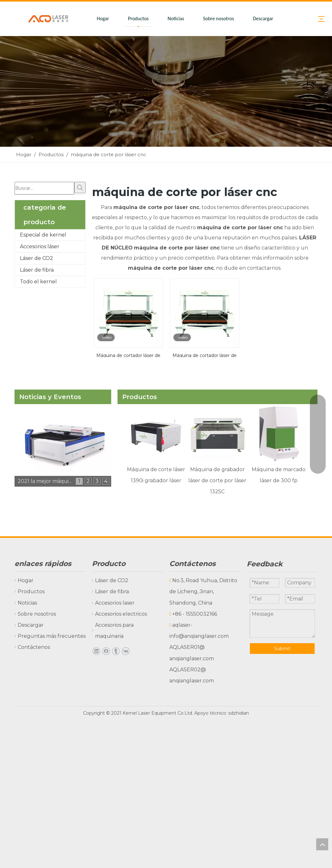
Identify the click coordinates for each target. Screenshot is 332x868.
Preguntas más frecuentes (52, 636)
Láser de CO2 (36, 258)
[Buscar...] (44, 188)
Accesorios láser (40, 246)
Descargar (263, 18)
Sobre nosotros (219, 18)
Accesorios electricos (121, 614)
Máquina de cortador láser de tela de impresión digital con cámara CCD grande (205, 355)
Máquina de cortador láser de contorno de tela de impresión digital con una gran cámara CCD (128, 355)
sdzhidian (239, 713)
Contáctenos (34, 647)
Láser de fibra (37, 270)
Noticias (176, 18)
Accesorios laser (115, 603)
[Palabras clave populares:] (80, 188)
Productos (138, 18)
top (322, 844)
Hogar (103, 18)
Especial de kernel (43, 235)
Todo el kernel (38, 282)
